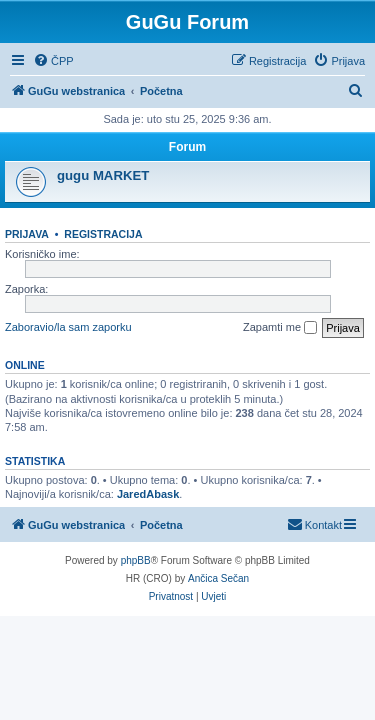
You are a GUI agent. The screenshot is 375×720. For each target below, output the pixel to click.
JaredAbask (148, 494)
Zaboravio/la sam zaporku (68, 327)
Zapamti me (280, 328)
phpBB (136, 560)
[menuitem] (53, 61)
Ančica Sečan (218, 578)
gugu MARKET (103, 175)
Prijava (27, 234)
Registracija (103, 234)
